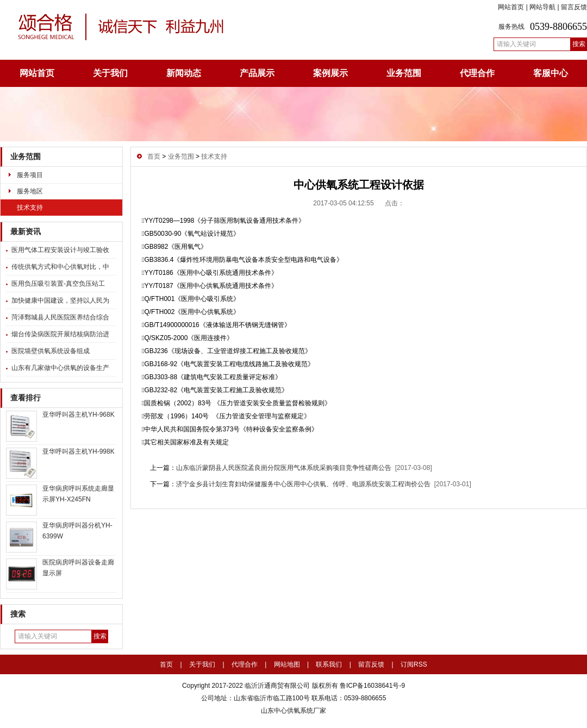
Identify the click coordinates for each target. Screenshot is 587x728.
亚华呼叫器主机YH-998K (79, 451)
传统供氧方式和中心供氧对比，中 (60, 267)
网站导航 (542, 7)
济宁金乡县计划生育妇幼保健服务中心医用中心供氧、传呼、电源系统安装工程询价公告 (303, 484)
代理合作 (477, 73)
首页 (154, 156)
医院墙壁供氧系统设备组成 (51, 351)
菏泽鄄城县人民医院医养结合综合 (60, 317)
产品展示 (257, 73)
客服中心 (551, 73)
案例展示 (330, 73)
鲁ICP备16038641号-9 (371, 686)
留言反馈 (574, 7)
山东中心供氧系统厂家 (293, 711)
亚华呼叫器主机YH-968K (79, 415)
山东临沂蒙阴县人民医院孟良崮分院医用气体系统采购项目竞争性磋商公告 (284, 468)
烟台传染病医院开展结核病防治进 (60, 334)
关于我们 (110, 73)
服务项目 (30, 175)
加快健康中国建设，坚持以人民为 (60, 300)
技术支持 (30, 208)
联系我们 (329, 664)
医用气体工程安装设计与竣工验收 (60, 250)
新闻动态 (184, 73)
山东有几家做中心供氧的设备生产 (60, 368)
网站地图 (287, 664)
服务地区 (30, 191)
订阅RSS (414, 664)
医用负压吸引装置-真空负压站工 (58, 284)
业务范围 (404, 73)
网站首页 (511, 7)
